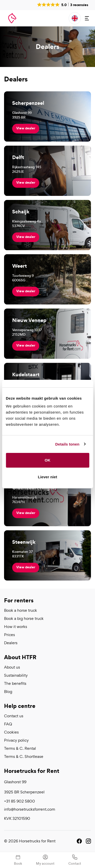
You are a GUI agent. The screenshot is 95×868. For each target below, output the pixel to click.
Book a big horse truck (24, 619)
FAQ (8, 724)
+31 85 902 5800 (20, 801)
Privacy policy (16, 740)
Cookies (11, 732)
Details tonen (67, 444)
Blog (8, 692)
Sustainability (16, 675)
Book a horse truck (21, 610)
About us (12, 667)
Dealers (11, 643)
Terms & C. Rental (20, 748)
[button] (62, 5)
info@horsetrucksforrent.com (30, 809)
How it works (16, 627)
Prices (9, 635)
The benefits (15, 684)
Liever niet (47, 477)
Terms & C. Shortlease (24, 757)
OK (48, 460)
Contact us (14, 716)
